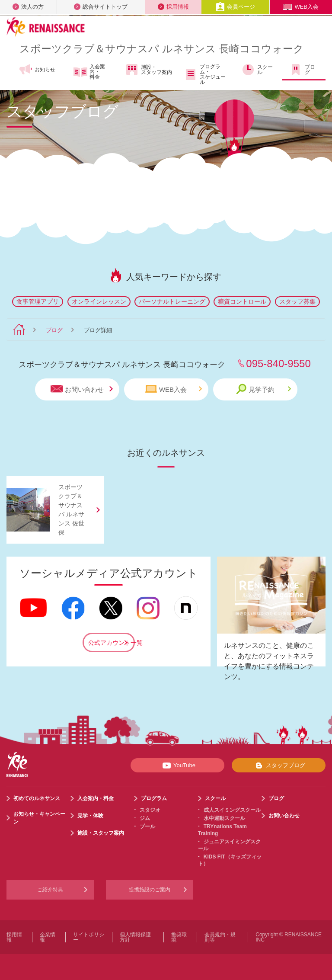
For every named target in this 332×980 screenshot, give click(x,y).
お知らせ (37, 70)
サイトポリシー (89, 937)
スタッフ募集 (297, 301)
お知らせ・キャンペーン (39, 818)
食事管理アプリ (38, 301)
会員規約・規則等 (220, 937)
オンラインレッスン (99, 301)
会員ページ (235, 7)
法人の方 (28, 7)
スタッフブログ (279, 765)
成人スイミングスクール (232, 810)
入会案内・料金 (89, 72)
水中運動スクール (224, 818)
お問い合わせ (82, 389)
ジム (145, 818)
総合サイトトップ (101, 7)
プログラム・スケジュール (205, 74)
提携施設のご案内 (150, 890)
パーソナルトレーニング (172, 301)
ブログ (302, 70)
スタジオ (150, 810)
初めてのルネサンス (37, 798)
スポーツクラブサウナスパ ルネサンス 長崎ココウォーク (162, 49)
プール (147, 826)
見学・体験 (90, 816)
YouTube (177, 765)
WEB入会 (301, 7)
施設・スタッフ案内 (148, 70)
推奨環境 (179, 937)
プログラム (154, 798)
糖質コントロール (242, 301)
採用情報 (173, 7)
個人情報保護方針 (135, 937)
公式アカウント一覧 (112, 643)
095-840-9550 (278, 363)
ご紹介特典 (50, 890)
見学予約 (263, 389)
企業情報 (48, 937)
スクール (257, 70)
